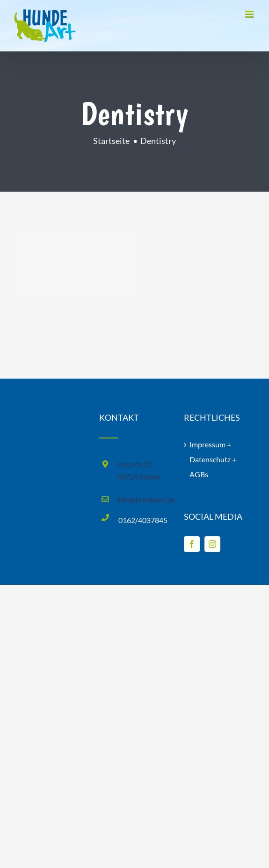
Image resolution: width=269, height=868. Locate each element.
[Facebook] (192, 544)
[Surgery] (74, 264)
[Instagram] (212, 544)
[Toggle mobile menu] (250, 14)
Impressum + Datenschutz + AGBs (213, 459)
